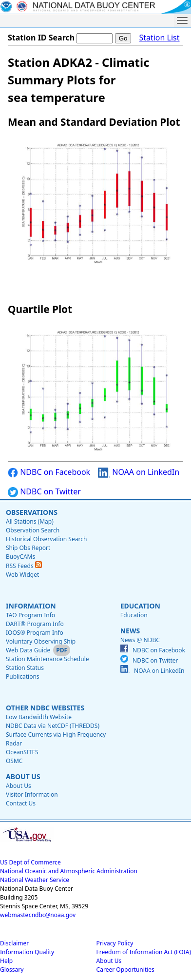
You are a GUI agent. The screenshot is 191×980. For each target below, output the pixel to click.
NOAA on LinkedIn (139, 472)
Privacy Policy (115, 943)
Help (6, 961)
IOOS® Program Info (35, 633)
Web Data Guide (28, 650)
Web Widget (22, 575)
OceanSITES (22, 752)
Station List (159, 38)
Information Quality (27, 952)
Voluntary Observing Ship (41, 641)
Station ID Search (41, 38)
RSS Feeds (24, 566)
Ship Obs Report (28, 548)
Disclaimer (14, 943)
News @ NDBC (140, 640)
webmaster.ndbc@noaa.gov (38, 915)
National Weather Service (35, 880)
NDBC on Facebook (49, 472)
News (130, 631)
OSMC (14, 761)
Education (140, 606)
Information (31, 606)
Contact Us (21, 803)
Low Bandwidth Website (39, 717)
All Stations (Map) (30, 521)
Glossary (12, 970)
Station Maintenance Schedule (48, 659)
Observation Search (33, 530)
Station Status (25, 668)
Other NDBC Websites (45, 708)
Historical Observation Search (46, 539)
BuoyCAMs (20, 557)
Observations (32, 512)
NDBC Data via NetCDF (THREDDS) (53, 726)
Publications (23, 676)
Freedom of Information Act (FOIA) (144, 952)
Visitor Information (32, 794)
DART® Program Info (35, 624)
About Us (23, 776)
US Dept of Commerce (30, 862)
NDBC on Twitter (44, 492)
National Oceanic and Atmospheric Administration (69, 871)
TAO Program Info (30, 615)
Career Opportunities (125, 970)
